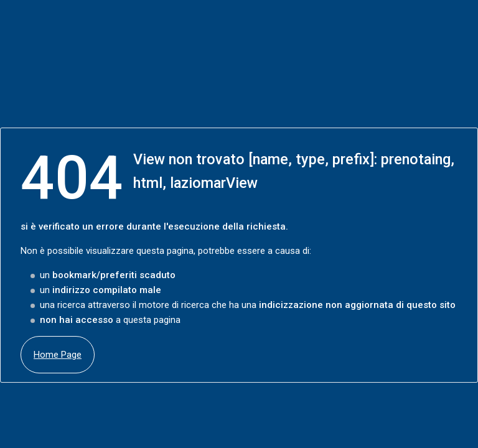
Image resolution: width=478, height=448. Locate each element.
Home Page (58, 355)
